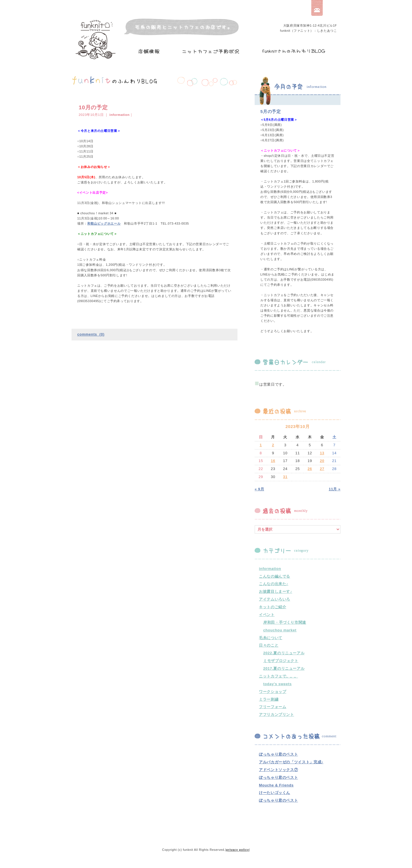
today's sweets (278, 684)
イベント (267, 615)
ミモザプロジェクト (281, 661)
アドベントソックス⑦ (278, 770)
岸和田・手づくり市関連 (285, 622)
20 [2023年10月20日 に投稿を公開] (322, 461)
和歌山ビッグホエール (104, 223)
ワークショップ (273, 692)
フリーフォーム (273, 707)
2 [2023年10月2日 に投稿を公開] (273, 445)
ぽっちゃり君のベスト (278, 754)
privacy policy (237, 850)
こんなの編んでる (275, 576)
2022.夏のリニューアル (284, 653)
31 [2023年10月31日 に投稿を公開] (285, 477)
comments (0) (91, 334)
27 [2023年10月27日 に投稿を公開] (322, 469)
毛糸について (271, 638)
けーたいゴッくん (275, 793)
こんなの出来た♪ (274, 584)
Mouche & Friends (276, 785)
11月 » (335, 489)
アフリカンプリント (277, 715)
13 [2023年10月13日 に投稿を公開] (322, 453)
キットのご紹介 (273, 607)
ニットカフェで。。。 (278, 676)
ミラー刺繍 (269, 699)
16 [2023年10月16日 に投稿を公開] (273, 461)
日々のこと (269, 645)
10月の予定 (93, 107)
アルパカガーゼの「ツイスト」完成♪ (291, 762)
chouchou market (280, 630)
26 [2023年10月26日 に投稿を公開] (310, 469)
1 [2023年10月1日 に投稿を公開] (261, 445)
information (120, 115)
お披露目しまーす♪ (276, 591)
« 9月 (259, 489)
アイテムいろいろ (275, 599)
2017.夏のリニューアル (284, 668)
